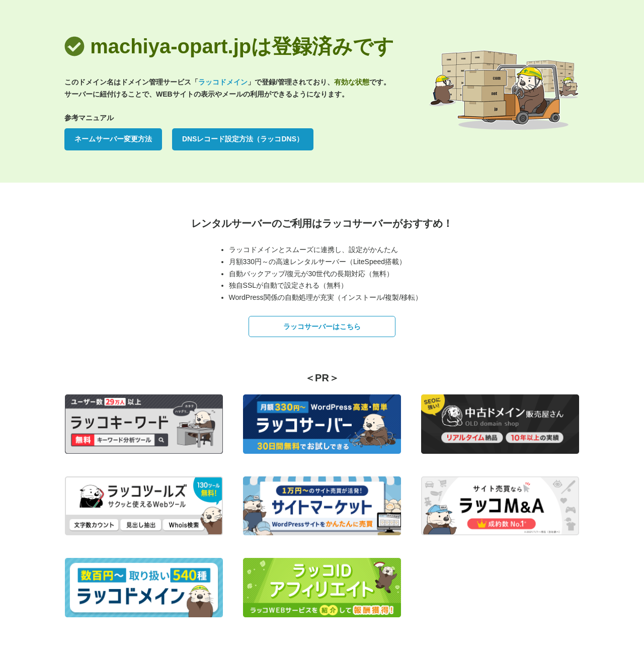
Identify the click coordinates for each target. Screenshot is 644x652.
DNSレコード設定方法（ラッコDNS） (243, 139)
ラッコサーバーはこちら (322, 327)
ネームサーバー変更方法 (113, 139)
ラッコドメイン (223, 82)
